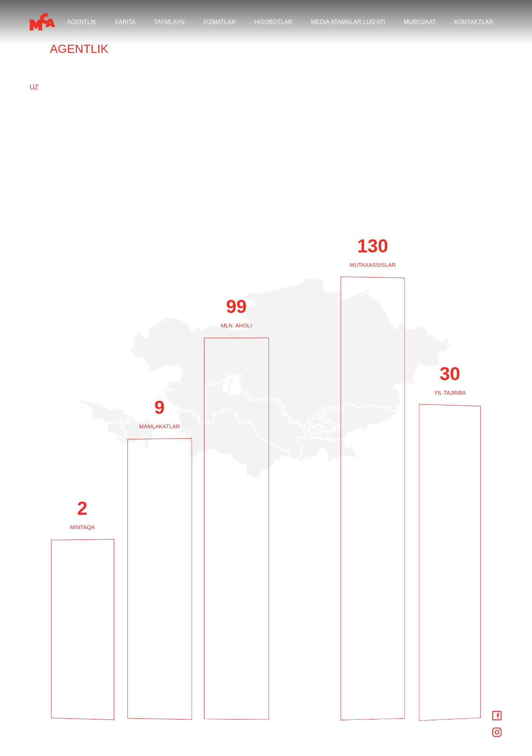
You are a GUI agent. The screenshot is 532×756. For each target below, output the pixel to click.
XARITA (125, 22)
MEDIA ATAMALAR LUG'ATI (348, 22)
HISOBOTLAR (273, 22)
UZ (34, 88)
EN (34, 65)
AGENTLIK (81, 22)
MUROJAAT (420, 22)
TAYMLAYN (169, 22)
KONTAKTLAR (474, 22)
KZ (34, 99)
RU (34, 77)
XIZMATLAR (220, 22)
